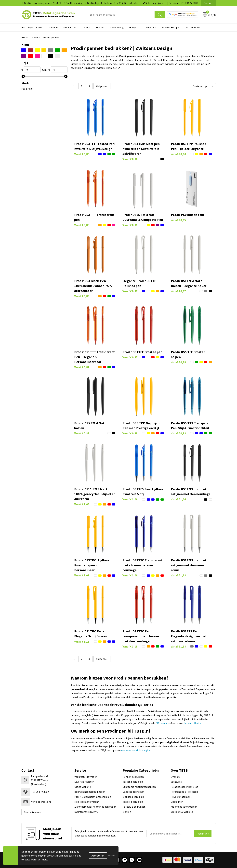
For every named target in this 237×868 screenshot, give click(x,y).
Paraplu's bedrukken (134, 807)
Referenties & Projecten (184, 792)
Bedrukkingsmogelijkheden (90, 792)
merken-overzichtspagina (136, 750)
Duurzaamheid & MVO (86, 812)
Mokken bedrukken (133, 797)
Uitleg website (83, 787)
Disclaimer (177, 802)
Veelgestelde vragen (86, 777)
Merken (36, 37)
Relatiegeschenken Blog (184, 787)
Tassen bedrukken (133, 782)
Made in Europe (170, 27)
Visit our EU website (182, 812)
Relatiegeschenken (32, 27)
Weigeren (111, 855)
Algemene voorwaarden (184, 807)
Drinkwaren (70, 27)
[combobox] (120, 15)
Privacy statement (181, 797)
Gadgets (134, 27)
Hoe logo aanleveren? (87, 802)
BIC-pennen (162, 723)
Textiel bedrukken (133, 802)
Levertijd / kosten (84, 782)
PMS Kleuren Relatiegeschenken (93, 797)
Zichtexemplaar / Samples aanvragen (95, 807)
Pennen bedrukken (133, 777)
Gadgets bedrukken (133, 792)
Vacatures (176, 782)
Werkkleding (117, 27)
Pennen (53, 27)
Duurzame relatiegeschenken (139, 787)
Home (25, 37)
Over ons (208, 3)
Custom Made (192, 27)
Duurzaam (150, 27)
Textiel (100, 27)
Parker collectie (193, 723)
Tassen (86, 27)
